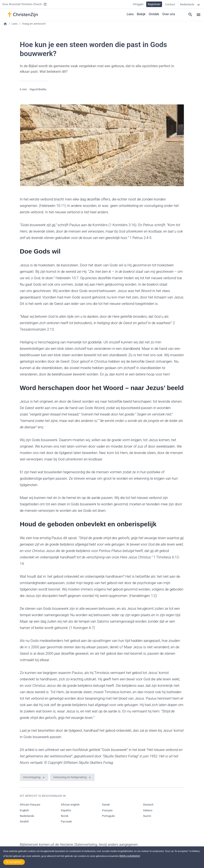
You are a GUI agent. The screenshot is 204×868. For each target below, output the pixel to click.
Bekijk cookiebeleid (130, 856)
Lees (131, 14)
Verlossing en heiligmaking (70, 777)
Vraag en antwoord (34, 24)
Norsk (65, 816)
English (24, 810)
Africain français (30, 805)
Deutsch (148, 805)
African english (70, 805)
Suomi (147, 816)
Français (107, 810)
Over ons (169, 14)
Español (66, 810)
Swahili (24, 821)
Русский (66, 821)
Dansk (106, 805)
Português (109, 816)
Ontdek (154, 14)
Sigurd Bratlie (38, 89)
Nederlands (27, 816)
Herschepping (32, 777)
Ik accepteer (14, 862)
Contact (170, 4)
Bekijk (142, 14)
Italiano (148, 810)
